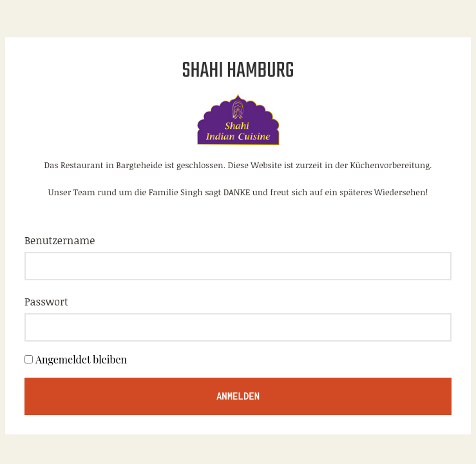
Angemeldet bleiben (81, 360)
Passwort (46, 302)
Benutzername (60, 240)
